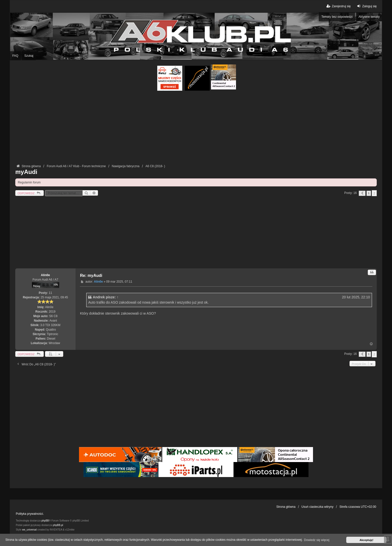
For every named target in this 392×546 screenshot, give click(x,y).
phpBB (45, 521)
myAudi (26, 172)
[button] (362, 193)
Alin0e (45, 275)
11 (50, 293)
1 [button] (369, 193)
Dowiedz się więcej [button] (317, 540)
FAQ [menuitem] (15, 56)
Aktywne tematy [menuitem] (369, 17)
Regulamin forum (29, 182)
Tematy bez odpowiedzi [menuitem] (337, 17)
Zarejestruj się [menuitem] (338, 6)
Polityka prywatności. (30, 514)
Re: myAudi (91, 275)
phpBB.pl (58, 525)
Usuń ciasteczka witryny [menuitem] (317, 507)
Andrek (99, 297)
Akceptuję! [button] (366, 540)
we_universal (29, 530)
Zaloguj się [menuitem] (366, 6)
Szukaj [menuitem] (29, 56)
